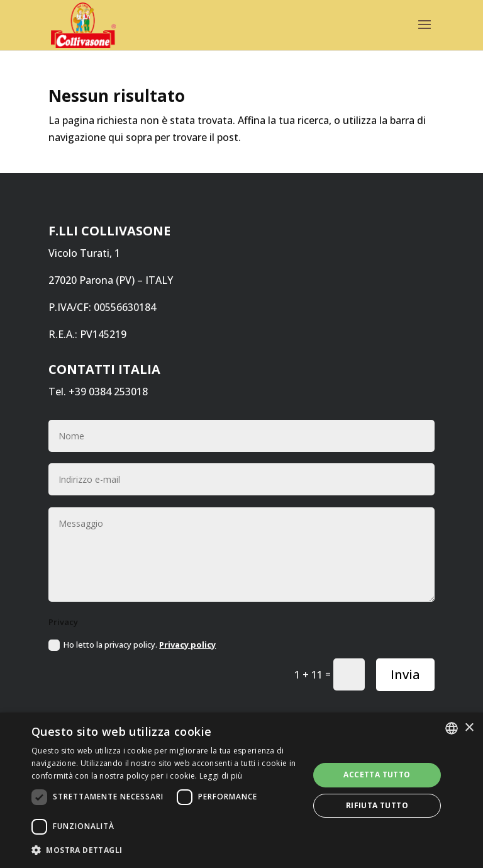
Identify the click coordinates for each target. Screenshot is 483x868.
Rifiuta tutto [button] (377, 805)
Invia (405, 674)
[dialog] (241, 790)
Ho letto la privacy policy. (132, 645)
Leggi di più (221, 776)
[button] (166, 850)
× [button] (469, 728)
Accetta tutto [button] (377, 775)
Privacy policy (187, 645)
